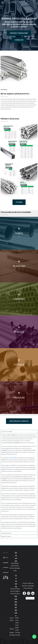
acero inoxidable (13, 458)
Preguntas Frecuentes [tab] (6, 536)
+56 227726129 (15, 589)
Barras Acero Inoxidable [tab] (7, 431)
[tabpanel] (19, 482)
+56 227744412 (15, 591)
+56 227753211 (15, 594)
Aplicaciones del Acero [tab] (6, 533)
